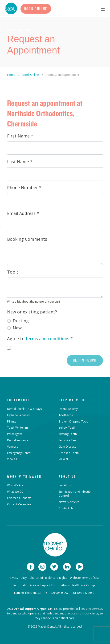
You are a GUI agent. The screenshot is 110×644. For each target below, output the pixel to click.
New (17, 328)
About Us (67, 476)
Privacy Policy (18, 578)
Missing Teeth (68, 434)
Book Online (36, 9)
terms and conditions (47, 339)
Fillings (12, 421)
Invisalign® (14, 434)
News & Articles (69, 502)
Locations (65, 485)
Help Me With (72, 400)
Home (11, 75)
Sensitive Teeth (69, 440)
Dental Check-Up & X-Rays (24, 409)
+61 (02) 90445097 (56, 593)
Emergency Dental (19, 453)
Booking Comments (27, 239)
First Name (20, 136)
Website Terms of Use (85, 578)
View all (12, 459)
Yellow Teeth (67, 428)
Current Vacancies (19, 504)
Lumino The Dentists (28, 593)
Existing (21, 321)
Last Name (20, 162)
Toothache (66, 415)
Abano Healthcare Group (78, 585)
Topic (13, 272)
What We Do (15, 492)
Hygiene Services (18, 415)
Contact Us (66, 508)
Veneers (12, 447)
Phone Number (24, 187)
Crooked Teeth (69, 453)
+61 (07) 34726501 (84, 593)
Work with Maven (24, 476)
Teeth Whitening (18, 428)
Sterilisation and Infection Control (75, 494)
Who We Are (15, 485)
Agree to (40, 339)
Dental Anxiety (68, 409)
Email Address (23, 213)
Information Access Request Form (36, 585)
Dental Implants (18, 440)
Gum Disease (67, 447)
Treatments (19, 400)
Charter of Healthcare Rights (48, 578)
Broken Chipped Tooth (74, 421)
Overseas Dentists (19, 498)
